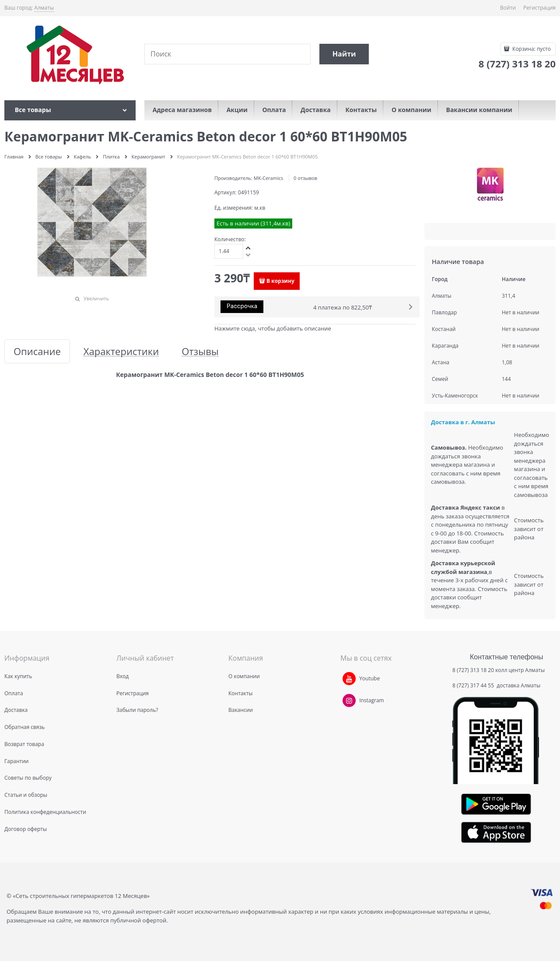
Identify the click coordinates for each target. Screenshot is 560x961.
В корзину (280, 281)
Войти (508, 8)
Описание (37, 351)
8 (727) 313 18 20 (473, 670)
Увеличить (96, 298)
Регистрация (539, 8)
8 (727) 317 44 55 (474, 685)
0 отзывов (305, 178)
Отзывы (200, 351)
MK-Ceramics (268, 178)
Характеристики (121, 351)
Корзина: (531, 49)
